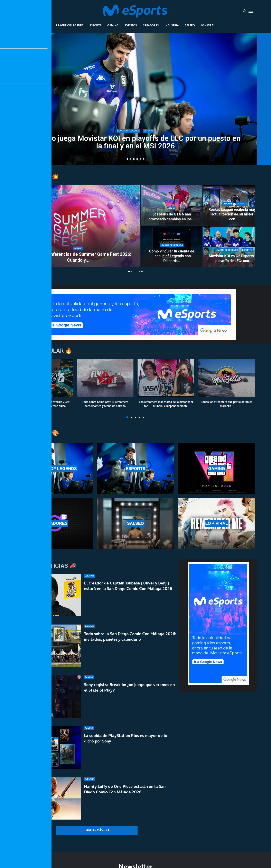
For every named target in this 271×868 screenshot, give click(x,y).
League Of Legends (70, 25)
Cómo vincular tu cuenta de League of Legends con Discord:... (172, 256)
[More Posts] (97, 830)
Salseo (190, 25)
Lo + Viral (208, 25)
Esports (95, 25)
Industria (172, 25)
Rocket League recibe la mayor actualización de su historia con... (234, 214)
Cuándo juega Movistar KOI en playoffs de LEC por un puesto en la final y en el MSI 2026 (136, 142)
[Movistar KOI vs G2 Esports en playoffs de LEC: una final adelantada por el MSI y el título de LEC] (234, 247)
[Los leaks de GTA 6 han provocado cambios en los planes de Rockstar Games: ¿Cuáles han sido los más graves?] (172, 205)
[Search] (244, 11)
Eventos (131, 25)
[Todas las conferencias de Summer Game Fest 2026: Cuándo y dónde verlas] (78, 226)
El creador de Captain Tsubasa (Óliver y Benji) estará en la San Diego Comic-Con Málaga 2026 (128, 594)
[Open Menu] (251, 11)
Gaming (113, 25)
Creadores (151, 25)
